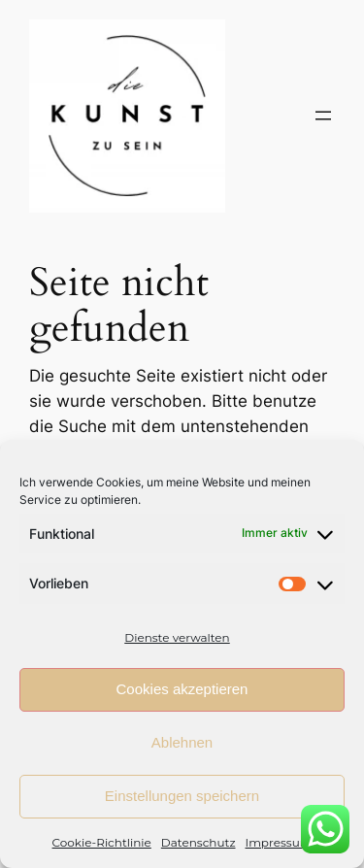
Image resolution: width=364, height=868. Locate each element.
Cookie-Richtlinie (102, 842)
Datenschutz (199, 842)
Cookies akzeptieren (182, 689)
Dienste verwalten (177, 637)
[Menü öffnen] (323, 116)
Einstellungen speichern (182, 796)
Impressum (279, 842)
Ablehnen (182, 742)
